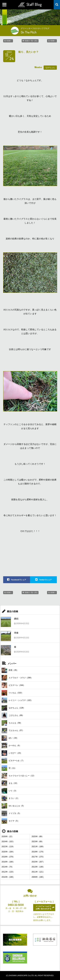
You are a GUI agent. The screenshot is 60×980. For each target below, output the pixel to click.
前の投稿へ (8, 41)
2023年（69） (38, 842)
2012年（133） (8, 872)
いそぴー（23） (12, 753)
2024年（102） (8, 842)
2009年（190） (38, 877)
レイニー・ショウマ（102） (17, 700)
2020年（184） (8, 852)
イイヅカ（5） (11, 813)
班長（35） (10, 670)
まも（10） (10, 783)
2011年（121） (38, 872)
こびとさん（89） (13, 715)
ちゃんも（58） (12, 723)
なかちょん (50, 67)
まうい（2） (10, 798)
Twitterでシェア (45, 580)
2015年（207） (38, 862)
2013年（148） (38, 867)
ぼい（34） (10, 738)
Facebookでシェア (19, 580)
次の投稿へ (52, 41)
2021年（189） (38, 847)
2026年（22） (8, 837)
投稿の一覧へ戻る (31, 41)
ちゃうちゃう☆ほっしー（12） (18, 776)
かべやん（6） (11, 746)
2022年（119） (8, 847)
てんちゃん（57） (13, 730)
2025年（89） (38, 837)
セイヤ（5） (10, 821)
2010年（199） (8, 877)
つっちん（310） (12, 693)
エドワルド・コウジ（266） (17, 678)
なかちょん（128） (13, 708)
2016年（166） (8, 862)
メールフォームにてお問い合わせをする (43, 907)
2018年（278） (8, 857)
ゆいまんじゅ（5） (13, 806)
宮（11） (9, 768)
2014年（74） (8, 867)
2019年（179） (38, 852)
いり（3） (9, 791)
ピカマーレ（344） (13, 685)
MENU (5, 5)
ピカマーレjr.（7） (13, 761)
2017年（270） (38, 857)
